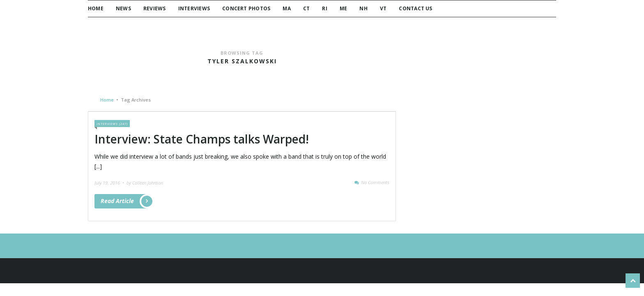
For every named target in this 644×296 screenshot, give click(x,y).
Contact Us (415, 8)
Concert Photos (246, 8)
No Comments (375, 182)
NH (363, 8)
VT (383, 8)
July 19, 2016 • (110, 183)
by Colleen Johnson (145, 183)
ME (343, 8)
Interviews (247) (112, 124)
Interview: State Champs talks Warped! (202, 139)
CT (306, 8)
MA (286, 8)
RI (324, 8)
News (123, 8)
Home (96, 8)
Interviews (194, 8)
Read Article (124, 201)
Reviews (155, 8)
